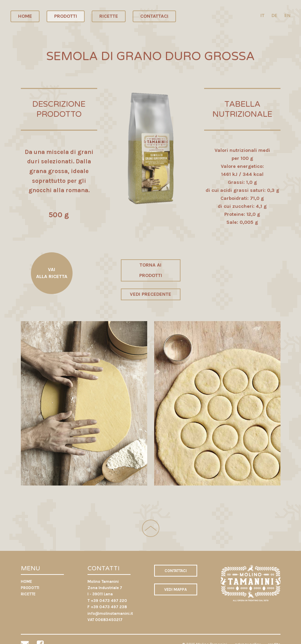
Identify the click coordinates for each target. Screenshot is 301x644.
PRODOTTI (66, 16)
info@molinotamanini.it (110, 613)
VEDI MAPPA (175, 589)
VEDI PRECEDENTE (150, 294)
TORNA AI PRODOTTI (151, 270)
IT (262, 15)
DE (274, 15)
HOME (25, 16)
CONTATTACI (154, 16)
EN (287, 15)
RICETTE (109, 16)
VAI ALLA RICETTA (52, 273)
